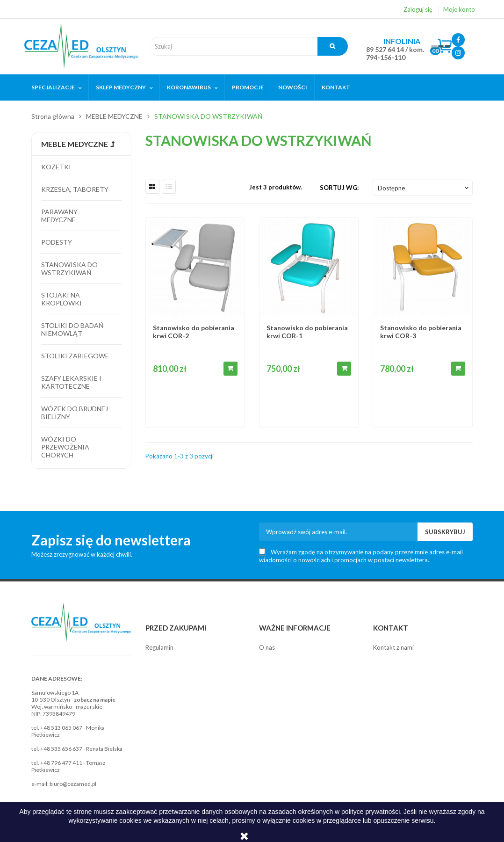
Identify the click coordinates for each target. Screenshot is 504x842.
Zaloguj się (418, 9)
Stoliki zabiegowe (75, 356)
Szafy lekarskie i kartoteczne (71, 382)
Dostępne (424, 188)
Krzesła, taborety (75, 189)
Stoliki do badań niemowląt (72, 329)
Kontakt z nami (393, 647)
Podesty (57, 242)
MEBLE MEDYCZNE (75, 144)
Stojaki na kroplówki (61, 299)
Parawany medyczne (59, 216)
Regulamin (159, 647)
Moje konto (459, 9)
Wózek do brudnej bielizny (75, 413)
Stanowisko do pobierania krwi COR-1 (307, 332)
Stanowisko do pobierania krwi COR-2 (194, 332)
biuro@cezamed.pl (73, 784)
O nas (267, 647)
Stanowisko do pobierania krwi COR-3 (421, 332)
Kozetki (56, 167)
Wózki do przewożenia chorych (65, 447)
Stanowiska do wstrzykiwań (69, 269)
